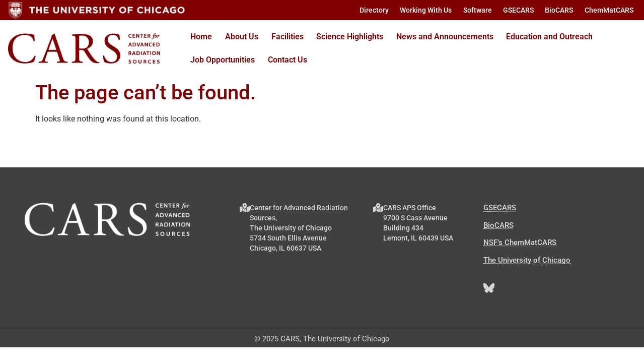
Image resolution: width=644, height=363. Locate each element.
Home (201, 37)
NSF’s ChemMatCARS (520, 243)
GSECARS (500, 208)
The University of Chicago (527, 260)
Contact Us (288, 60)
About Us (242, 37)
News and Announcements (445, 37)
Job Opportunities (223, 60)
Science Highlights (350, 37)
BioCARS (498, 225)
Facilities (288, 37)
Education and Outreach (549, 37)
